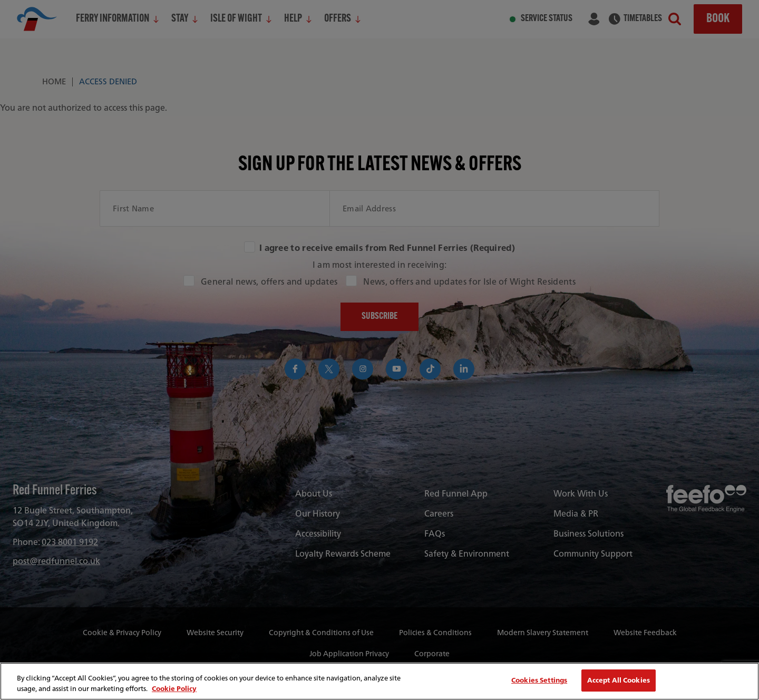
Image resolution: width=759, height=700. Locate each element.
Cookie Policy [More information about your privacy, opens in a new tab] (174, 689)
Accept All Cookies (619, 680)
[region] (379, 681)
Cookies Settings (539, 680)
